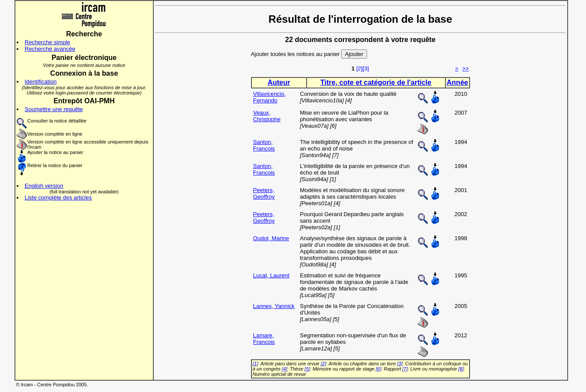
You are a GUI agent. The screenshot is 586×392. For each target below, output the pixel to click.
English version (44, 186)
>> (466, 68)
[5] (307, 369)
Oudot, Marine (271, 238)
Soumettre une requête (54, 109)
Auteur (279, 82)
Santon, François (264, 145)
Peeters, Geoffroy (264, 193)
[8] (461, 369)
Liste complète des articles (58, 198)
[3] (366, 68)
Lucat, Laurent (271, 275)
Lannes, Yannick (274, 306)
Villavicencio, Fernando (270, 97)
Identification (41, 82)
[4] (284, 369)
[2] (359, 68)
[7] (405, 369)
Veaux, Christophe (267, 116)
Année (457, 82)
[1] (255, 364)
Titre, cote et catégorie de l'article (376, 82)
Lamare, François (264, 339)
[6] (378, 369)
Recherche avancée (50, 49)
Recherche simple (47, 42)
